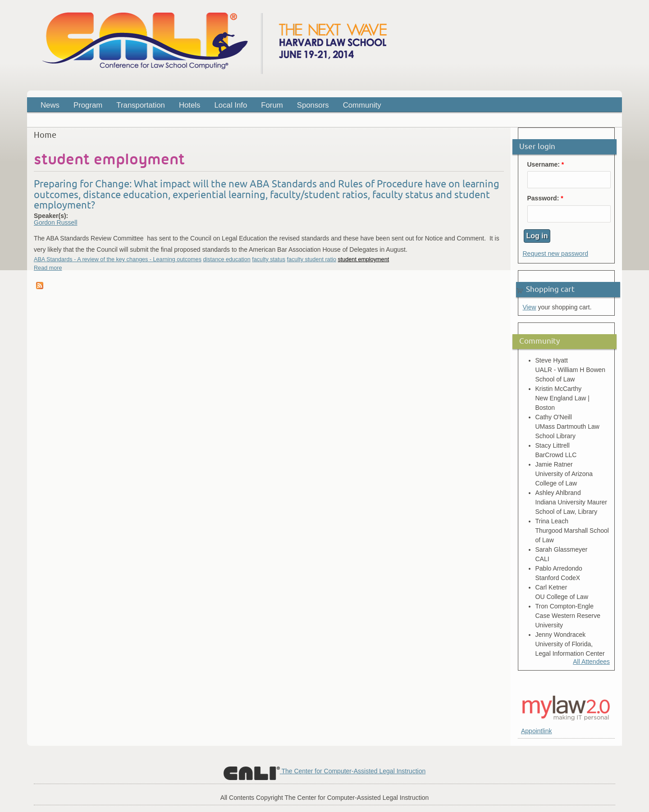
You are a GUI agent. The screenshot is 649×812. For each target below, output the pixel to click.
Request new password (556, 254)
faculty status (269, 259)
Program (85, 107)
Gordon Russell (56, 222)
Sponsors (313, 105)
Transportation (141, 105)
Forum (272, 105)
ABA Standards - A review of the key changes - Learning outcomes (118, 259)
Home (45, 135)
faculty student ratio (311, 259)
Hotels (190, 105)
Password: (545, 198)
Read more (48, 268)
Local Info (231, 105)
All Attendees (591, 662)
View (530, 307)
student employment (363, 259)
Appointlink (537, 731)
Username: (546, 165)
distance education (226, 259)
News (50, 105)
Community (362, 105)
